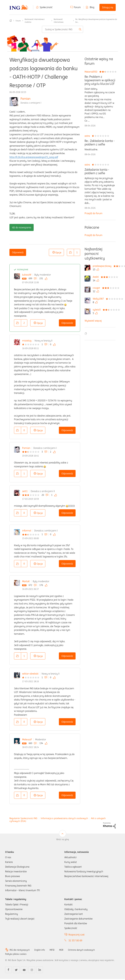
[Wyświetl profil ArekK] (96, 277)
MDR (61, 950)
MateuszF (27, 739)
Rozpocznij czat (77, 935)
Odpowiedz (18, 252)
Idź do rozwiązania (22, 227)
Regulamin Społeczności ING (23, 818)
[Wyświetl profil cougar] (97, 288)
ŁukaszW (27, 275)
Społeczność (46, 7)
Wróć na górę (63, 839)
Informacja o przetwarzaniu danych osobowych (64, 818)
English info (40, 950)
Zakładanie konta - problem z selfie (97, 171)
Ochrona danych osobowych (81, 950)
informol (27, 531)
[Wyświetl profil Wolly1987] (99, 299)
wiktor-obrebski (30, 674)
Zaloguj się (108, 7)
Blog (92, 7)
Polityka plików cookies (16, 954)
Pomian (26, 99)
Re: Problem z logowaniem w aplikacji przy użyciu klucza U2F (100, 80)
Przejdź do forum (93, 213)
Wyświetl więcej (93, 321)
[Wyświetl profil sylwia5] (97, 310)
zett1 (25, 491)
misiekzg (27, 341)
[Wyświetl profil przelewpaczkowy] (103, 266)
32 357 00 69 (75, 940)
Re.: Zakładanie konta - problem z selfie (100, 143)
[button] (70, 252)
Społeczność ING (11, 21)
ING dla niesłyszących (20, 950)
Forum (77, 7)
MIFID (52, 950)
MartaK (26, 581)
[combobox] (63, 29)
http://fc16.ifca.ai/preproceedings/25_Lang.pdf (34, 157)
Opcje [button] (58, 253)
